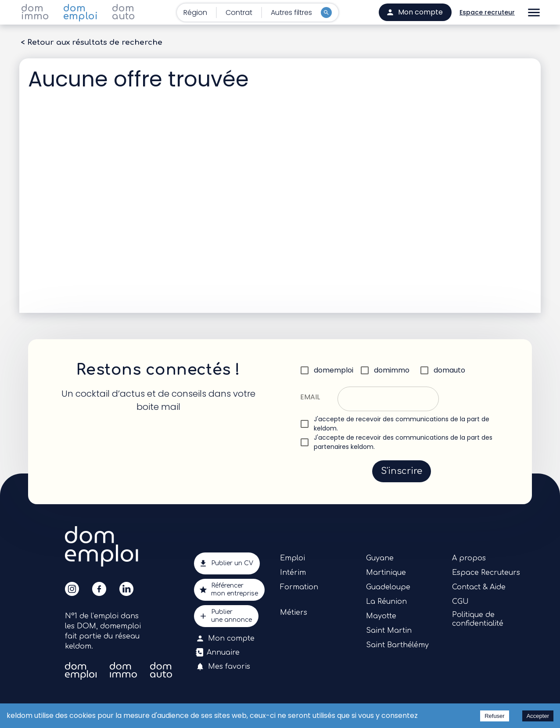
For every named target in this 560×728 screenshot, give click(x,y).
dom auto (124, 12)
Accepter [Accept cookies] (538, 716)
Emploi (293, 558)
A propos (469, 558)
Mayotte (381, 616)
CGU (460, 602)
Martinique (386, 573)
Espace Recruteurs (486, 573)
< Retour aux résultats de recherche (92, 43)
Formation (299, 587)
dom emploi (81, 12)
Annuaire (219, 653)
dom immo (35, 12)
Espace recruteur (487, 13)
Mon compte (226, 638)
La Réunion (386, 602)
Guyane (380, 558)
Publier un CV (227, 563)
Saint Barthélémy (397, 645)
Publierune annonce (226, 616)
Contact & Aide (479, 587)
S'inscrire (402, 471)
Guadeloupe (388, 587)
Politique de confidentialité (478, 619)
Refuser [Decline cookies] (495, 716)
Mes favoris (224, 667)
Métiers (294, 613)
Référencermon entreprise (229, 590)
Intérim (293, 573)
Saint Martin (389, 631)
